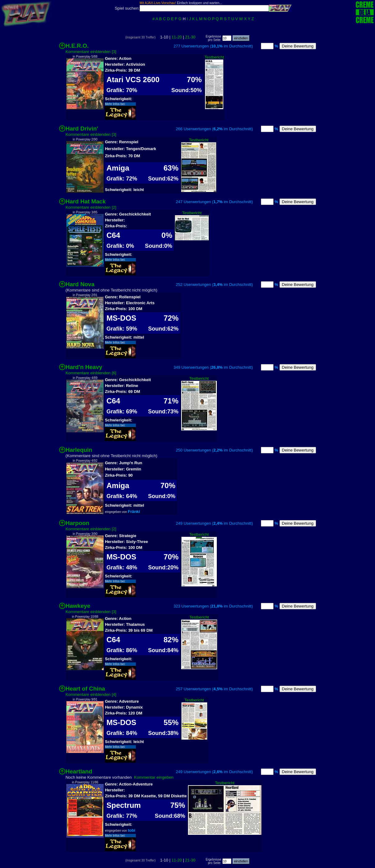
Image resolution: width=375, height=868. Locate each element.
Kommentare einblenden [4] (91, 694)
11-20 (177, 37)
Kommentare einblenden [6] (91, 373)
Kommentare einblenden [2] (91, 207)
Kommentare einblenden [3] (91, 52)
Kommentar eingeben (154, 777)
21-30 (190, 37)
